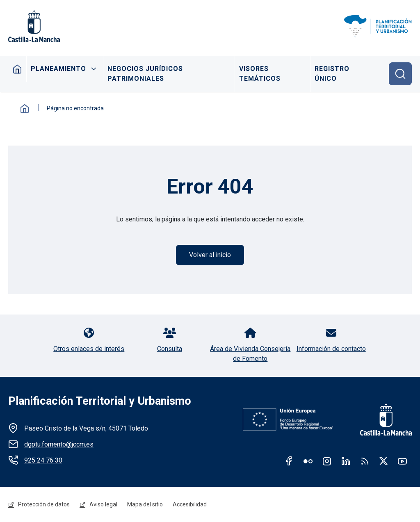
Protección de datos (44, 504)
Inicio (17, 69)
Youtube (402, 461)
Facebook (289, 461)
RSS (365, 461)
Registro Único (332, 74)
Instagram (327, 461)
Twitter (383, 461)
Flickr (308, 461)
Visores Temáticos (260, 74)
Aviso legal (103, 504)
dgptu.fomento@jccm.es (59, 444)
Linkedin (346, 461)
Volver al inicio (210, 255)
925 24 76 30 (43, 460)
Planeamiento (58, 69)
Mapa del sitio (145, 504)
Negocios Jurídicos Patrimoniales (145, 74)
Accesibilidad (190, 504)
